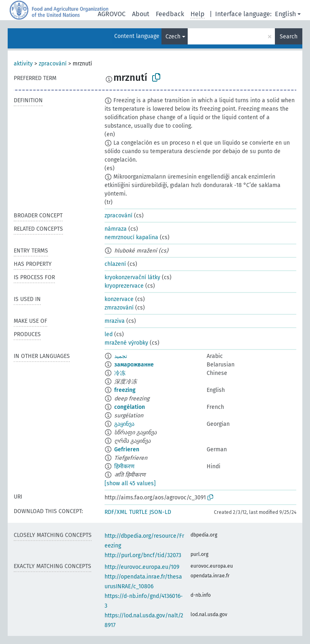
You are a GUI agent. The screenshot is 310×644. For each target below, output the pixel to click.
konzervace (119, 299)
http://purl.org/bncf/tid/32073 (143, 555)
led (109, 334)
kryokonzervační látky (132, 277)
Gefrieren (127, 449)
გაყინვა (124, 424)
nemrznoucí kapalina (131, 237)
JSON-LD (160, 512)
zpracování (53, 64)
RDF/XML (116, 512)
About (141, 14)
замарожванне (134, 365)
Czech (173, 37)
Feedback (170, 14)
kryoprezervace (124, 286)
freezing (125, 390)
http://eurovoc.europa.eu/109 (142, 567)
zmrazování (119, 308)
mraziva (115, 321)
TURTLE (138, 512)
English (285, 14)
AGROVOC (112, 14)
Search (289, 37)
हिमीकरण (124, 466)
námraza (116, 229)
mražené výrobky (126, 343)
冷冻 (120, 373)
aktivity (23, 64)
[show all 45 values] (130, 483)
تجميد (121, 356)
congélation (130, 407)
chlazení (115, 264)
